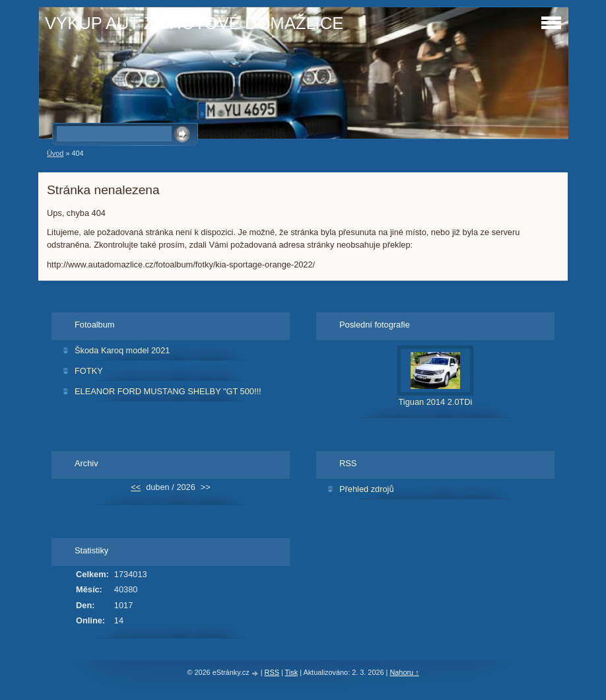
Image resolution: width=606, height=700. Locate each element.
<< (136, 487)
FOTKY (89, 371)
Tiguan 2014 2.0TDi (436, 402)
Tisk (292, 672)
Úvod (55, 153)
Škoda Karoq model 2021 (122, 350)
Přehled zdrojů (367, 489)
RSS (272, 672)
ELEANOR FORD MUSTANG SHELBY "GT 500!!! (168, 391)
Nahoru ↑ (404, 672)
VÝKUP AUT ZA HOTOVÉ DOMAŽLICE (194, 23)
